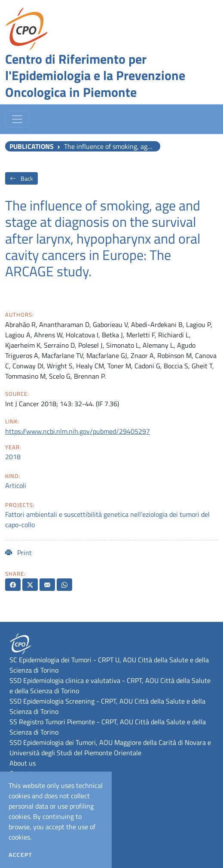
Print (18, 553)
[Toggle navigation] (17, 119)
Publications (32, 146)
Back (21, 178)
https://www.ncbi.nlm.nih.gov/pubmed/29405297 (78, 431)
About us (23, 763)
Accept (20, 855)
